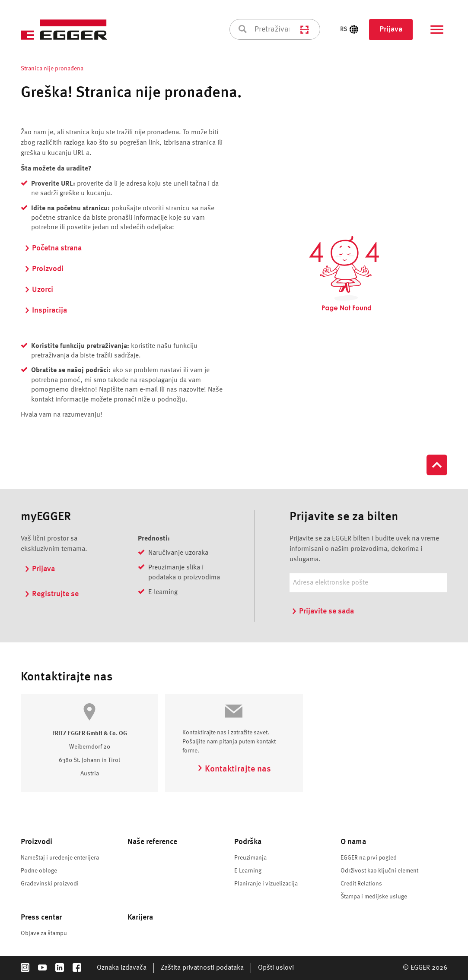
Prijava (391, 29)
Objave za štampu (44, 933)
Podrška (248, 842)
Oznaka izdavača (122, 968)
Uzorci (39, 290)
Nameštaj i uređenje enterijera (60, 858)
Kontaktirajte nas (234, 769)
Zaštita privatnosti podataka (202, 968)
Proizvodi (44, 269)
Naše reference (152, 842)
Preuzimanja (250, 858)
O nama (353, 842)
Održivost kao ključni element (379, 871)
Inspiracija (46, 310)
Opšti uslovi (276, 968)
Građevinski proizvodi (50, 884)
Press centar (41, 917)
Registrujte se (51, 594)
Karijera (140, 917)
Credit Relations (361, 884)
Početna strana (53, 248)
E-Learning (248, 871)
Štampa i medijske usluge (374, 897)
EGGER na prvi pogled (369, 858)
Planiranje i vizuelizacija (266, 884)
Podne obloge (39, 871)
